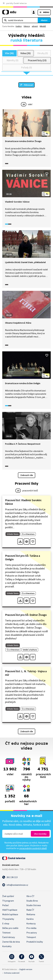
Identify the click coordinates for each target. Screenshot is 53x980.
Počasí (5, 905)
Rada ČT (30, 910)
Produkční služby (35, 942)
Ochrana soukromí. (12, 973)
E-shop (6, 923)
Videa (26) (26, 53)
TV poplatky (8, 919)
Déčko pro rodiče (10, 928)
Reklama (31, 914)
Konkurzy (31, 923)
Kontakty (7, 946)
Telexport (31, 937)
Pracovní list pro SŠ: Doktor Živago (26, 615)
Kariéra (30, 919)
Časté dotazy (9, 937)
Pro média (31, 928)
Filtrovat (28, 85)
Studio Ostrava (34, 905)
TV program (8, 901)
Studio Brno (32, 901)
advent (35, 26)
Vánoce (27, 26)
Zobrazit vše (27, 475)
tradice (19, 26)
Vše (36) (9, 53)
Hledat (44, 20)
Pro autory (32, 933)
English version (26, 969)
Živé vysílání (8, 896)
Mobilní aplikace (10, 914)
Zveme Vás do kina (11, 942)
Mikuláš (43, 26)
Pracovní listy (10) (37, 60)
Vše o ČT (30, 896)
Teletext (6, 933)
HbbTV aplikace (10, 910)
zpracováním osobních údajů (33, 848)
